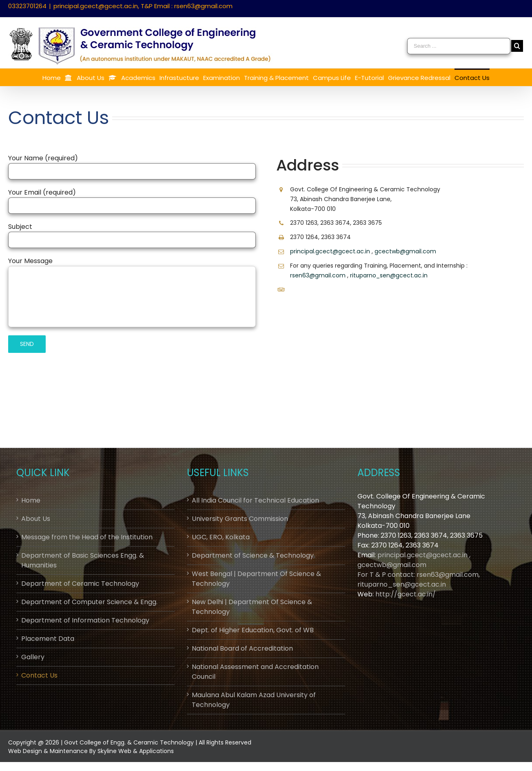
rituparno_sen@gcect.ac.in (389, 275)
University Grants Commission (240, 519)
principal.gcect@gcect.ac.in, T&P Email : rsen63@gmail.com (143, 6)
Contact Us (39, 675)
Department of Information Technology (85, 620)
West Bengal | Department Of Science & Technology (256, 579)
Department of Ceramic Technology (80, 584)
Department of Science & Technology (253, 555)
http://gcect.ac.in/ (406, 594)
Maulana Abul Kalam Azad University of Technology (254, 700)
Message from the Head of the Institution (87, 537)
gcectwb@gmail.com (405, 251)
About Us (36, 519)
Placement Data (48, 639)
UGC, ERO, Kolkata (221, 537)
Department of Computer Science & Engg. (89, 602)
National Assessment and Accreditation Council (255, 672)
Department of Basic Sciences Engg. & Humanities (83, 560)
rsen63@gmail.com (318, 275)
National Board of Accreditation (242, 648)
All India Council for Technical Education (255, 500)
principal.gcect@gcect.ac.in (330, 251)
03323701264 (27, 6)
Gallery (33, 657)
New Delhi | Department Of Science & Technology (252, 607)
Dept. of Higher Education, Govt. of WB (253, 630)
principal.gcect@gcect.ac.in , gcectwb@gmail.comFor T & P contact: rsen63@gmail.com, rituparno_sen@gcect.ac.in (419, 570)
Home (31, 500)
